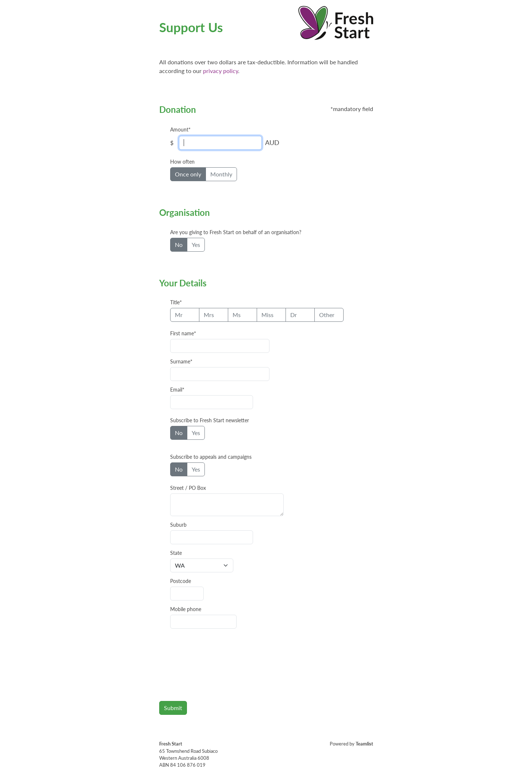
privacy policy (221, 71)
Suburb (178, 525)
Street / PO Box (188, 488)
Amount (179, 130)
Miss (267, 315)
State (176, 553)
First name (182, 333)
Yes (196, 245)
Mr (179, 315)
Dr (294, 315)
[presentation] (215, 666)
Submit (173, 708)
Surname (180, 362)
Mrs (209, 315)
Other (327, 315)
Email (176, 390)
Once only (188, 174)
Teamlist (364, 744)
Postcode (181, 581)
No (179, 245)
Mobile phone (186, 609)
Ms (237, 315)
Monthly (221, 174)
